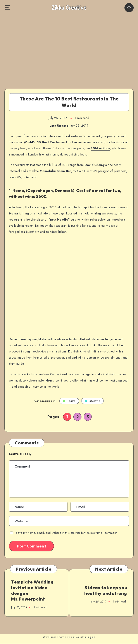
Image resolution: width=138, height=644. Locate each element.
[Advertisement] (69, 48)
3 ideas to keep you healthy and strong (106, 590)
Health (69, 401)
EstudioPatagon (83, 637)
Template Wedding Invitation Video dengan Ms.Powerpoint (32, 590)
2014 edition (100, 148)
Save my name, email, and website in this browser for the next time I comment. (67, 533)
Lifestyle (92, 401)
